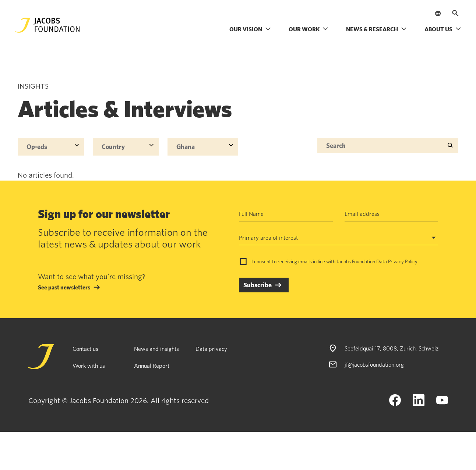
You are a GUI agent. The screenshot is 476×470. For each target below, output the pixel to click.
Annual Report (152, 366)
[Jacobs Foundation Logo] (47, 25)
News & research (376, 29)
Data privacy (211, 349)
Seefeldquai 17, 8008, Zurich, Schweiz (392, 348)
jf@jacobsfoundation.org (374, 364)
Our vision (250, 29)
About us (443, 29)
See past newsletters (64, 287)
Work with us (89, 366)
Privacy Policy (403, 261)
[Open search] (455, 13)
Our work (308, 29)
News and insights (156, 349)
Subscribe (258, 285)
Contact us (85, 349)
